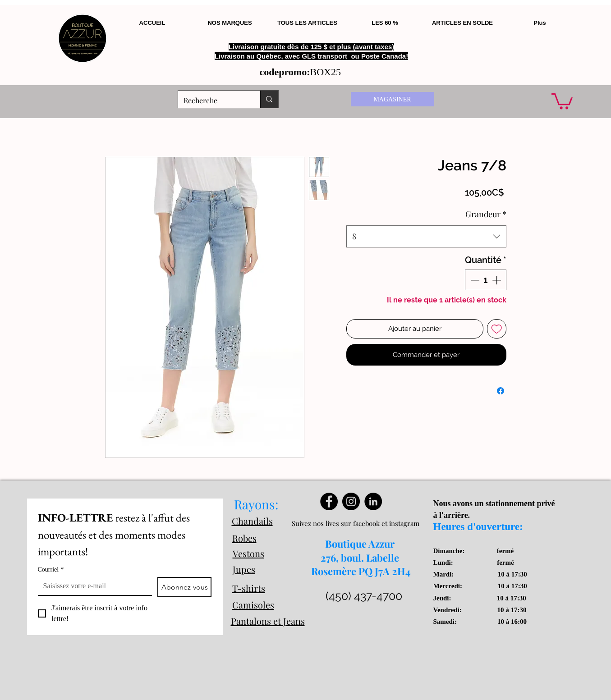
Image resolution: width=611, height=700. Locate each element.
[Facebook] (329, 501)
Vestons (248, 553)
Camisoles (253, 605)
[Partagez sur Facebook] (501, 391)
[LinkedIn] (373, 501)
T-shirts (249, 588)
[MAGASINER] (393, 99)
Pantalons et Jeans (268, 621)
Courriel (51, 570)
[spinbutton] (486, 280)
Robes (244, 538)
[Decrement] (474, 280)
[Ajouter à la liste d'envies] (497, 329)
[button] (562, 100)
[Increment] (497, 280)
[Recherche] (213, 101)
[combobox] (426, 237)
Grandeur (486, 214)
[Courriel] (92, 586)
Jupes (244, 569)
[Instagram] (351, 501)
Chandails (252, 521)
